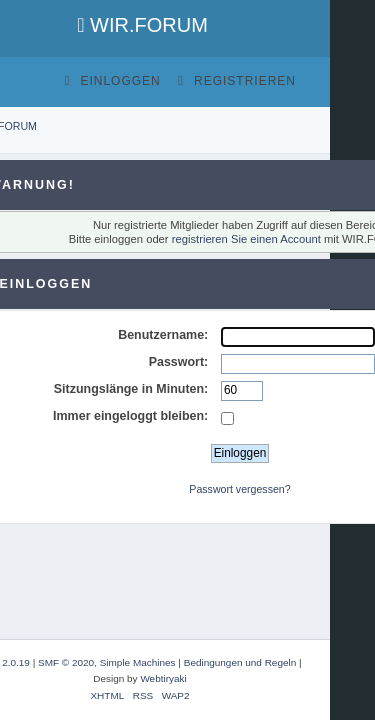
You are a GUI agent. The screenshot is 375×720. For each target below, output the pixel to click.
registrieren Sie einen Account (246, 239)
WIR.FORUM (142, 25)
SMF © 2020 (66, 662)
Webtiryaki (163, 678)
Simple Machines (138, 662)
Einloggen (113, 81)
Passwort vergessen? (239, 489)
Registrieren (237, 81)
